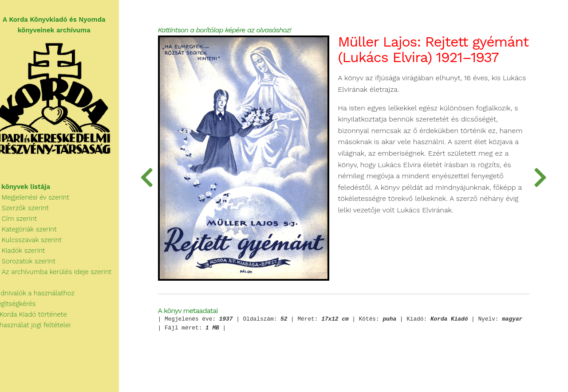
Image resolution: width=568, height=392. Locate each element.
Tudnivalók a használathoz (43, 296)
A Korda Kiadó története (39, 318)
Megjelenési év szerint (40, 200)
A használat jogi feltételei (41, 328)
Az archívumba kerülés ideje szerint (61, 275)
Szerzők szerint (30, 211)
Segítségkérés (23, 307)
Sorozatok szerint (33, 264)
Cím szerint (24, 222)
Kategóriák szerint (34, 232)
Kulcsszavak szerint (36, 243)
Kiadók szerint (28, 254)
